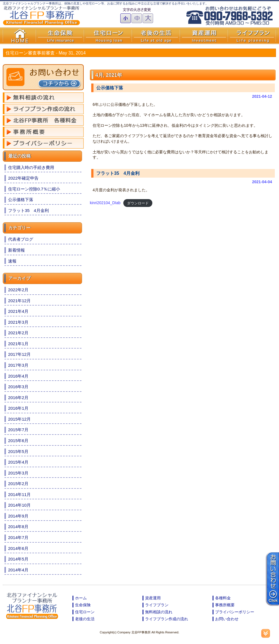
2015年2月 (18, 484)
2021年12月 (19, 301)
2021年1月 (18, 344)
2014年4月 (18, 570)
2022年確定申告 (23, 178)
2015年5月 (18, 451)
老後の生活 (85, 619)
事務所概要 (225, 605)
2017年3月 (18, 365)
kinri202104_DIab (105, 203)
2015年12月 (19, 419)
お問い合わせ (227, 619)
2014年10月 (19, 505)
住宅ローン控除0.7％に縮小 (34, 189)
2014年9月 (18, 516)
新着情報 (16, 250)
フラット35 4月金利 (118, 173)
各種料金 (223, 598)
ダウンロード (138, 203)
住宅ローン (85, 612)
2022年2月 (18, 290)
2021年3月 (18, 322)
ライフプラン (157, 605)
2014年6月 (18, 548)
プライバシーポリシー (235, 612)
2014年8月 (18, 527)
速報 (12, 261)
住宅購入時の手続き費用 (31, 167)
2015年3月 (18, 473)
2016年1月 (18, 408)
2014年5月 (18, 559)
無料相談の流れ (159, 612)
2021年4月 (18, 311)
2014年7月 (18, 537)
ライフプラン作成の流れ (167, 619)
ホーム (81, 598)
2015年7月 (18, 430)
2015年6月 (18, 441)
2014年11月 (19, 494)
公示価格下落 (110, 88)
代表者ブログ (21, 239)
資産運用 (153, 598)
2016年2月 (18, 398)
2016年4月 (18, 376)
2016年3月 (18, 387)
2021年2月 (18, 333)
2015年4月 (18, 462)
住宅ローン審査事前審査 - (46, 53)
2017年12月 (19, 354)
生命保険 (83, 605)
